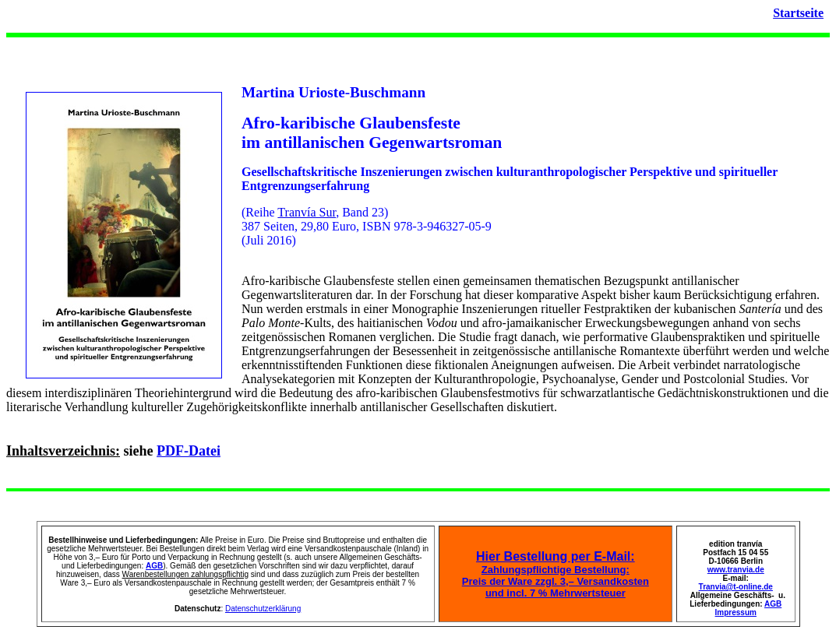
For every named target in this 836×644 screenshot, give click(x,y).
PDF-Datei (189, 451)
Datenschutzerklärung (263, 609)
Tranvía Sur (307, 212)
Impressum (736, 612)
